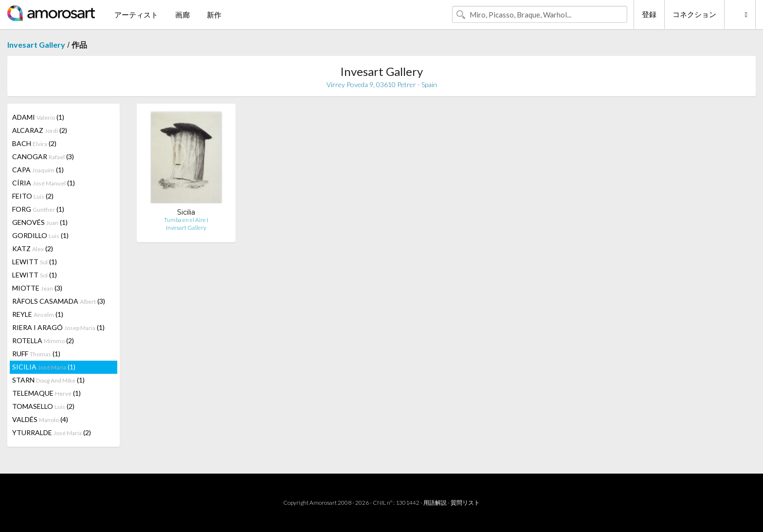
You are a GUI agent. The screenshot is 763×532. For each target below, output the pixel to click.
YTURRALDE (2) (52, 432)
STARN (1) (48, 380)
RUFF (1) (36, 354)
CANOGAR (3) (43, 156)
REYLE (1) (38, 314)
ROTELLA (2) (43, 340)
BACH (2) (34, 143)
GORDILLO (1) (40, 235)
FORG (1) (38, 209)
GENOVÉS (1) (40, 222)
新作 (214, 15)
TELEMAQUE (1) (46, 393)
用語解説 (435, 503)
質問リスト (465, 503)
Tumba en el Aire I (186, 220)
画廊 (182, 15)
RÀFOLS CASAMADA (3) (59, 301)
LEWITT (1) (35, 262)
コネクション (694, 14)
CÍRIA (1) (44, 183)
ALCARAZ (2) (40, 130)
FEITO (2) (33, 196)
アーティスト (136, 15)
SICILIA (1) (44, 367)
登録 (649, 14)
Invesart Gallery (36, 45)
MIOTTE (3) (37, 288)
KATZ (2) (33, 248)
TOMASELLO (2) (43, 406)
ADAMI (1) (38, 117)
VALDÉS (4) (40, 419)
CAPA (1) (38, 170)
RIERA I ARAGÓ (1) (58, 327)
